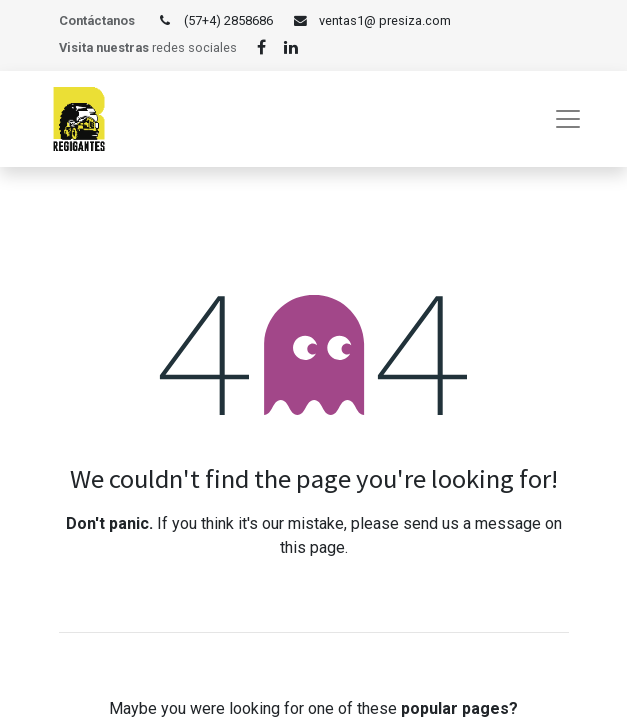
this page (312, 547)
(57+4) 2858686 (228, 20)
